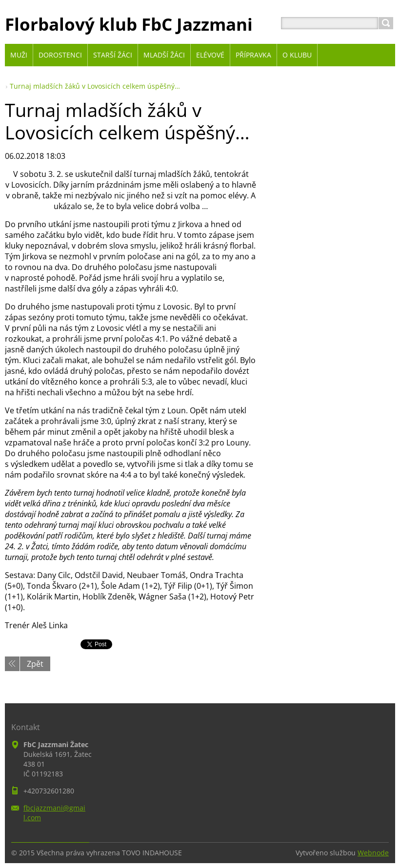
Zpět (35, 664)
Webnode (373, 853)
